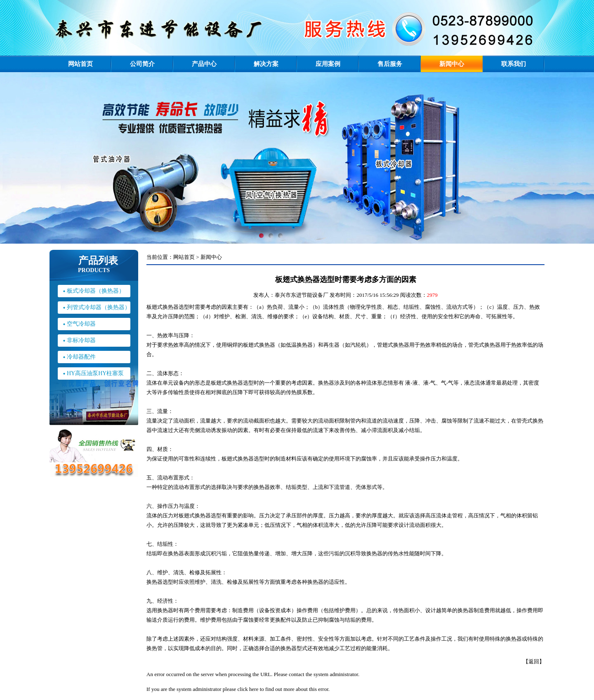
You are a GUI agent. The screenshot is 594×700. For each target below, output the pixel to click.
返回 (534, 661)
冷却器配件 (81, 357)
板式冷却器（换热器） (96, 291)
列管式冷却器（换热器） (99, 307)
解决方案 (266, 64)
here (254, 689)
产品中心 (204, 64)
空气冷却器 (81, 324)
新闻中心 (452, 64)
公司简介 (142, 64)
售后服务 (390, 64)
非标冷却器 (81, 340)
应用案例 (328, 64)
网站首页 (80, 64)
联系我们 (514, 64)
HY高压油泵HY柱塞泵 (95, 373)
